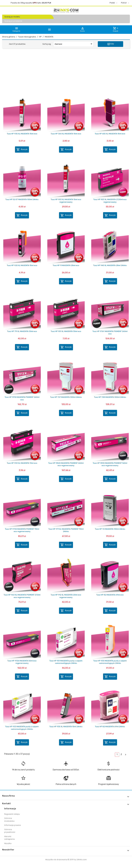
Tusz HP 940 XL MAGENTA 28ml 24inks (110, 265)
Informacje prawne (13, 825)
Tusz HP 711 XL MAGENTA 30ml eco (22, 331)
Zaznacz (74, 44)
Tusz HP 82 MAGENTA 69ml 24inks (110, 727)
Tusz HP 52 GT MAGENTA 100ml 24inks (22, 199)
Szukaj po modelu (12, 17)
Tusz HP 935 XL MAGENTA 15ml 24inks (66, 727)
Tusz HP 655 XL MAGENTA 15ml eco (110, 134)
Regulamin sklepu (12, 814)
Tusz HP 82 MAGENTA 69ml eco (110, 595)
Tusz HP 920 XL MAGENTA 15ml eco (22, 265)
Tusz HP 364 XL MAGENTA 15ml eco (66, 134)
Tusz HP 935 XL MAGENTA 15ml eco (22, 134)
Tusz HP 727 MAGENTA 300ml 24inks (66, 397)
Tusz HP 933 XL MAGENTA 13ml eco (22, 463)
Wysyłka (8, 843)
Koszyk (22, 149)
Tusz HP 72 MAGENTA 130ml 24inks (110, 529)
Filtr (110, 44)
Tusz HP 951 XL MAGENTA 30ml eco (66, 331)
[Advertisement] (66, 72)
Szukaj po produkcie (13, 21)
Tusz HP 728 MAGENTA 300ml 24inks (110, 397)
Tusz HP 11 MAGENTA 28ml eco (66, 265)
